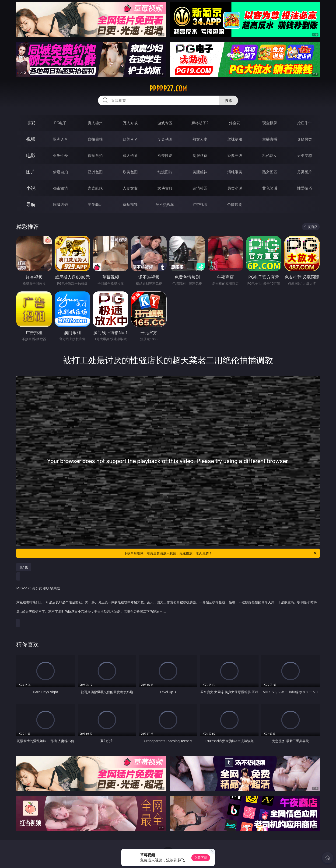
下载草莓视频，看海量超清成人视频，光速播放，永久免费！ (221, 553)
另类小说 (235, 188)
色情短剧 (235, 204)
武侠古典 (165, 188)
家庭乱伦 (95, 188)
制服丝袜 (200, 156)
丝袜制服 (235, 139)
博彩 (31, 123)
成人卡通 (130, 156)
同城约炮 (60, 204)
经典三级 (235, 156)
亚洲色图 (95, 172)
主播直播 (270, 139)
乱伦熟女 (270, 156)
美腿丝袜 (200, 172)
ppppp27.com (168, 89)
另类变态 (304, 156)
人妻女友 (130, 188)
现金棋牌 (270, 123)
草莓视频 (130, 204)
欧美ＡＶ (130, 139)
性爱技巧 (304, 188)
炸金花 (235, 123)
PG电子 (60, 123)
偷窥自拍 (60, 172)
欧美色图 (130, 172)
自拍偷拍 (95, 139)
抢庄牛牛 (304, 123)
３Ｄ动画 (165, 139)
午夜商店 (95, 204)
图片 (31, 172)
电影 (31, 155)
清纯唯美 (235, 172)
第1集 (24, 567)
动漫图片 (165, 172)
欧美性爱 (165, 156)
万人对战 (130, 123)
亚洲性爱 (60, 156)
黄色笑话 (270, 188)
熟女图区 (270, 172)
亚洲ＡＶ (60, 139)
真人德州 (95, 123)
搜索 (229, 100)
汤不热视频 (165, 204)
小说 (31, 188)
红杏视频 (200, 204)
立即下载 (201, 858)
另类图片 (304, 172)
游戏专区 (165, 123)
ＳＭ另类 (304, 139)
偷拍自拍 (95, 156)
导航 (31, 204)
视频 (31, 139)
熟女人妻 (200, 139)
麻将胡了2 (200, 123)
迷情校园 (200, 188)
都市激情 (60, 188)
